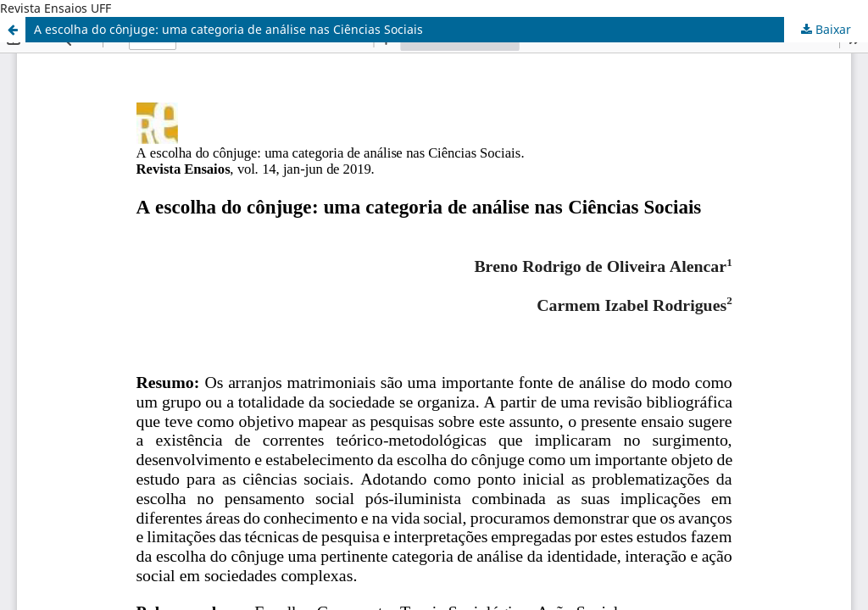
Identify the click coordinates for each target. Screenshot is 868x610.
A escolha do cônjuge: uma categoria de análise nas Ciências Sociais (228, 29)
